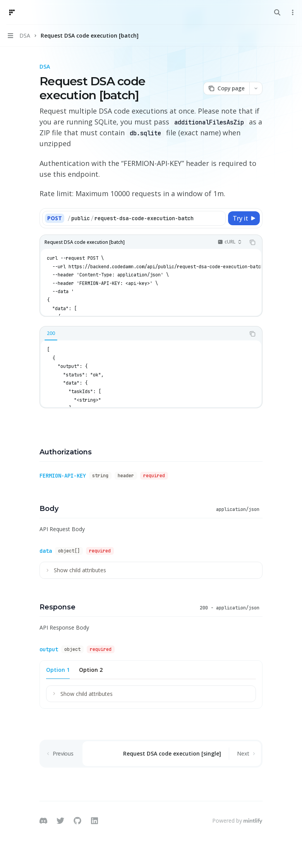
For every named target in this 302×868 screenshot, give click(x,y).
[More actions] (292, 12)
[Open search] (277, 12)
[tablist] (142, 334)
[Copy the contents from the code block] (252, 242)
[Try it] (244, 218)
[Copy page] (226, 88)
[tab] (51, 333)
